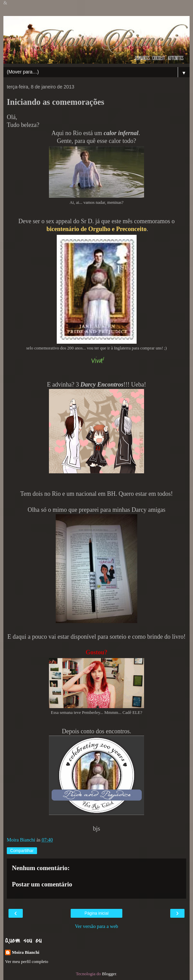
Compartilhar (22, 851)
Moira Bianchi (26, 952)
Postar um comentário (42, 884)
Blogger (109, 974)
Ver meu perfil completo (27, 961)
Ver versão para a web (96, 926)
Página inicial (97, 913)
